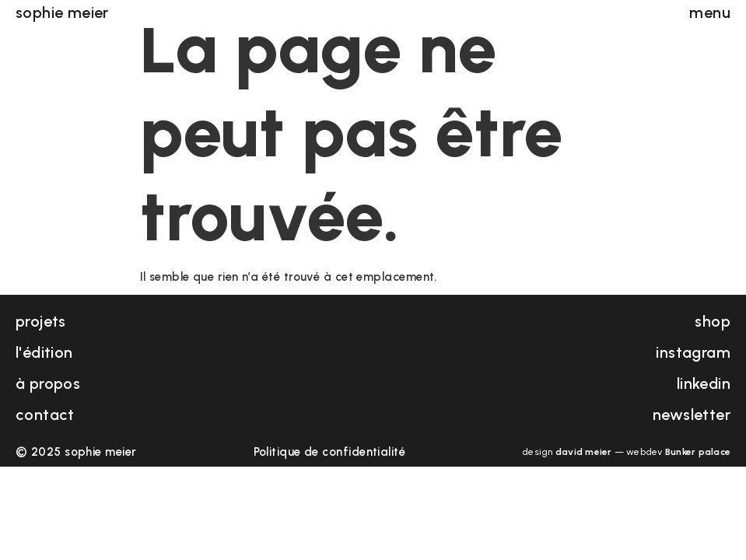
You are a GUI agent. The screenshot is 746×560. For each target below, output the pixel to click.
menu (710, 11)
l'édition (44, 352)
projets (41, 321)
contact (45, 415)
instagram (693, 352)
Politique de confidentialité (330, 452)
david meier (584, 452)
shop (713, 321)
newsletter (692, 415)
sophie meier (62, 11)
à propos (48, 383)
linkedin (704, 383)
